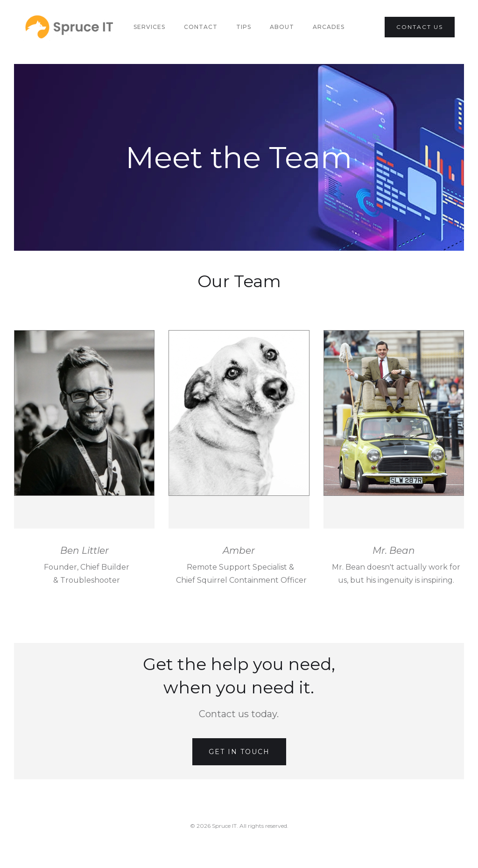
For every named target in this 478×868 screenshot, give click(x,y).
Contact (201, 27)
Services (149, 27)
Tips (244, 27)
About (282, 27)
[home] (70, 27)
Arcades (329, 27)
